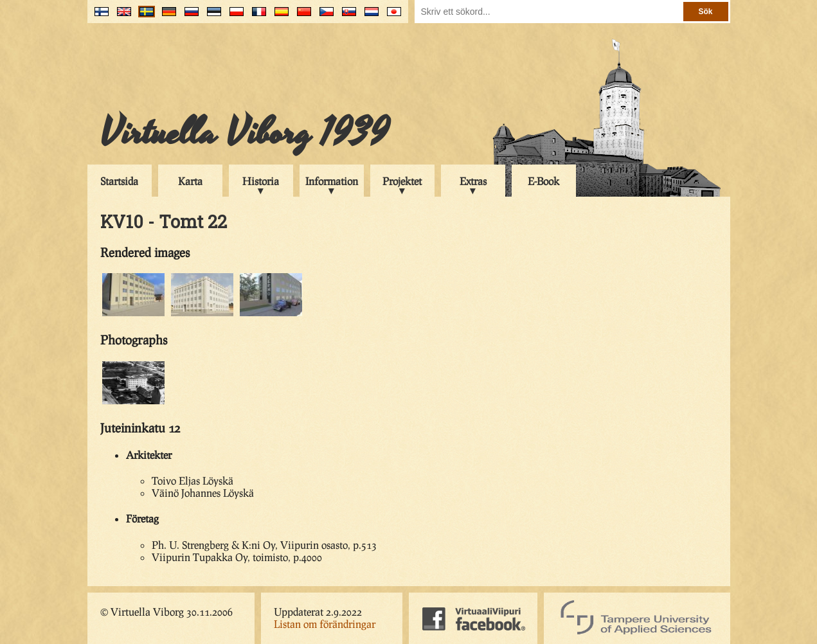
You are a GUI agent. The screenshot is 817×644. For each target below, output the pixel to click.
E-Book (543, 181)
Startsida (119, 181)
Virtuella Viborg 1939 (245, 133)
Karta (190, 181)
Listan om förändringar (325, 624)
